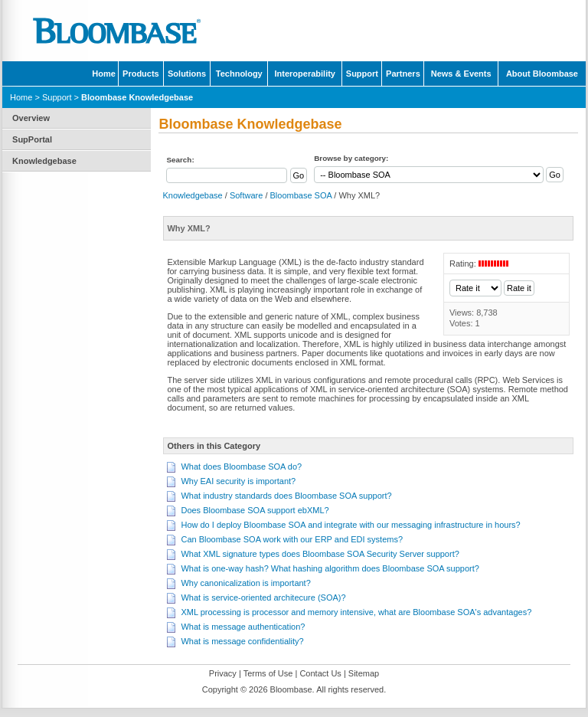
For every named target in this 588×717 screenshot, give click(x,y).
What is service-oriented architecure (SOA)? (263, 597)
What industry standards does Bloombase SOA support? (286, 496)
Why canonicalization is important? (245, 583)
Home (104, 74)
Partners (403, 74)
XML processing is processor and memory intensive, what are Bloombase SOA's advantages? (356, 612)
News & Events (461, 74)
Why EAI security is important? (238, 481)
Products (141, 74)
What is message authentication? (243, 627)
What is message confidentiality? (242, 641)
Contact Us (320, 673)
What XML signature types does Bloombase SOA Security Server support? (320, 554)
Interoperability (305, 74)
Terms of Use (268, 673)
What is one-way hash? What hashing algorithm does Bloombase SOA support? (330, 568)
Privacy (223, 673)
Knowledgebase (44, 161)
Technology (239, 74)
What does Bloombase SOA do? (241, 467)
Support (362, 74)
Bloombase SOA (301, 195)
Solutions (187, 74)
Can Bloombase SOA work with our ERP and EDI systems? (292, 539)
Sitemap (364, 673)
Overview (31, 118)
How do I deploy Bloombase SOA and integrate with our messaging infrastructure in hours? (350, 525)
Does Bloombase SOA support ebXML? (255, 510)
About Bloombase (542, 74)
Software (246, 195)
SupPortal (32, 139)
